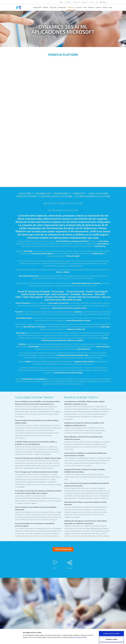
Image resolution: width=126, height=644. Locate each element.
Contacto (85, 2)
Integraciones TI (62, 194)
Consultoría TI (26, 194)
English (61, 2)
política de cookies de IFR (78, 625)
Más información (63, 549)
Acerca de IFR (37, 7)
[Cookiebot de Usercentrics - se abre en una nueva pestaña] (11, 641)
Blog (111, 7)
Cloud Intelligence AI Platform (55, 197)
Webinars (91, 7)
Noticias (105, 7)
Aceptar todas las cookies (111, 621)
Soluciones (53, 7)
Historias (98, 7)
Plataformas (71, 7)
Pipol (85, 7)
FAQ (97, 2)
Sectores (45, 7)
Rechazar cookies (111, 632)
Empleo (92, 2)
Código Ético (76, 2)
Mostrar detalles (93, 641)
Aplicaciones (62, 7)
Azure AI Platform (98, 194)
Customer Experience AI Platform (92, 197)
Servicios (79, 7)
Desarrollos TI (44, 194)
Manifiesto (68, 2)
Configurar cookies (111, 627)
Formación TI (80, 194)
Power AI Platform (26, 197)
